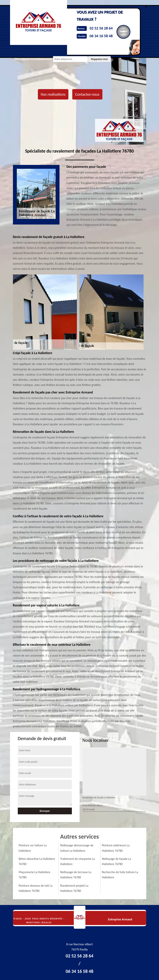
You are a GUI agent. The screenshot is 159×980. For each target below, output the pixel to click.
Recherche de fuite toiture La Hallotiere (120, 875)
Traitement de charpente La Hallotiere (78, 861)
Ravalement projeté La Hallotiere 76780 (74, 888)
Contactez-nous (87, 94)
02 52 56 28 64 (101, 28)
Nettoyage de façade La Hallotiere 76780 (116, 861)
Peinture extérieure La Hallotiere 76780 (116, 848)
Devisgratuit (124, 31)
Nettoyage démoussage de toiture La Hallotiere (77, 848)
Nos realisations (53, 94)
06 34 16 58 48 (101, 36)
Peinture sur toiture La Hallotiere (33, 848)
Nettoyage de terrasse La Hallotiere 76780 (76, 875)
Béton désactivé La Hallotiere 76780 (37, 861)
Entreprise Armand (120, 919)
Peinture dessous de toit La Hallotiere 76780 (36, 888)
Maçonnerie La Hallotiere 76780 (35, 875)
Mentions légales (39, 923)
